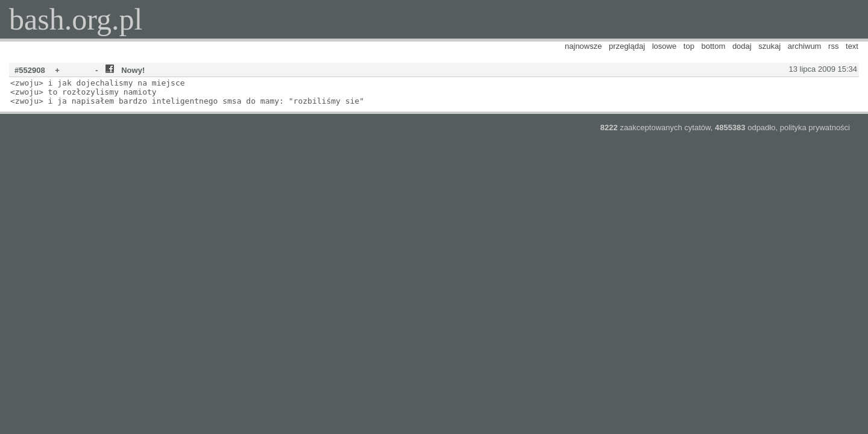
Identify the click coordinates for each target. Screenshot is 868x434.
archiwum (805, 46)
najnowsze (583, 46)
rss (833, 46)
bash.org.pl (76, 19)
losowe (664, 46)
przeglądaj (627, 46)
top (689, 46)
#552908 (30, 70)
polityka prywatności (815, 127)
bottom (714, 46)
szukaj (769, 46)
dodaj (742, 46)
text (852, 46)
